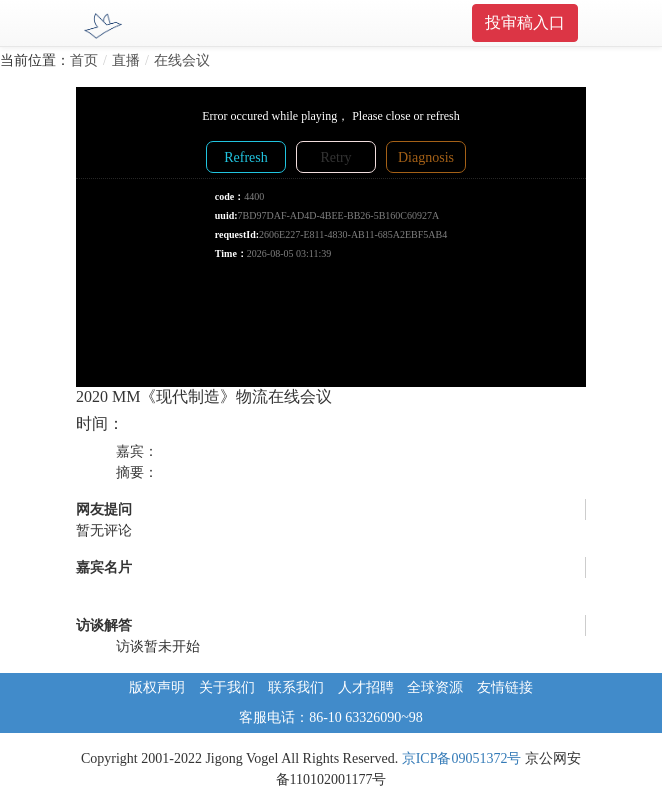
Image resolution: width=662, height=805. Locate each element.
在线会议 (182, 60)
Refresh (246, 157)
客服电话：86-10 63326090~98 (331, 717)
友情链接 (505, 687)
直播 (126, 60)
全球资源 (435, 687)
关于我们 (227, 687)
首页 (84, 60)
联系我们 (296, 687)
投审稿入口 (525, 22)
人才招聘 (366, 687)
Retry (335, 157)
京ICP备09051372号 (462, 758)
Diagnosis (426, 157)
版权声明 (157, 687)
